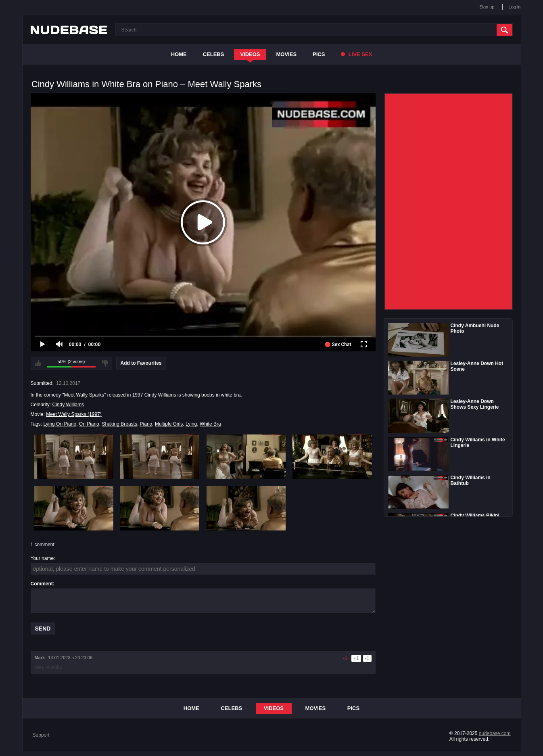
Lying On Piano (60, 424)
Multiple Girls (169, 424)
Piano (146, 424)
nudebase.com (495, 733)
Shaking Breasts (120, 424)
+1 (356, 658)
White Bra (210, 424)
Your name (42, 558)
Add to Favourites (141, 363)
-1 (367, 658)
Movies (287, 54)
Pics (319, 54)
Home (179, 54)
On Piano (89, 424)
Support (41, 735)
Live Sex (356, 54)
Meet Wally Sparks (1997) (74, 414)
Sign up (487, 7)
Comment (42, 584)
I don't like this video (105, 363)
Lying (191, 424)
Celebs (214, 54)
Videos (250, 54)
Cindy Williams (68, 405)
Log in (515, 7)
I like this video (38, 363)
